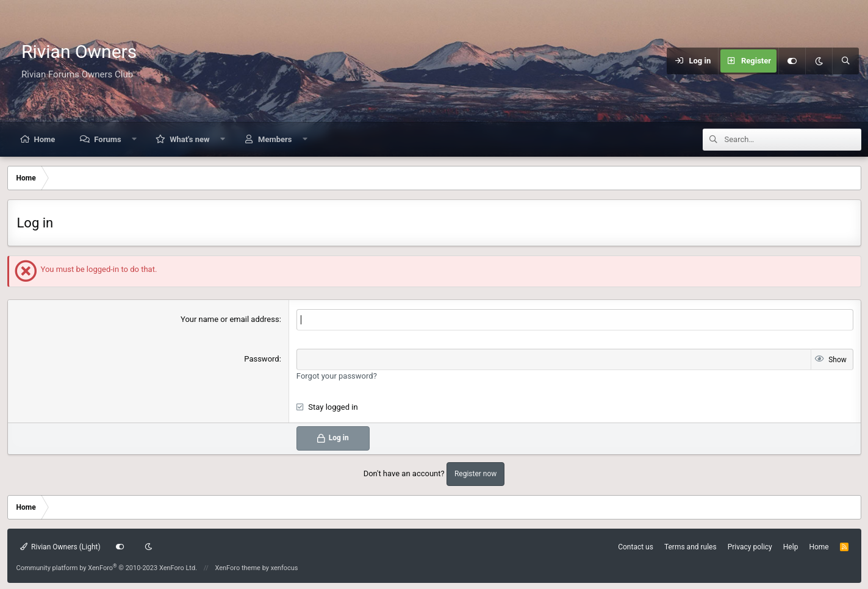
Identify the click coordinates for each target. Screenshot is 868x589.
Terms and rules (690, 547)
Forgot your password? (337, 376)
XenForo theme (238, 568)
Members (275, 139)
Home (45, 139)
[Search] (845, 61)
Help (791, 547)
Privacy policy (750, 547)
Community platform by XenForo (107, 568)
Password (261, 359)
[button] (134, 139)
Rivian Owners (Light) (60, 547)
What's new (189, 139)
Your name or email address (230, 319)
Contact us (636, 547)
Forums (107, 139)
